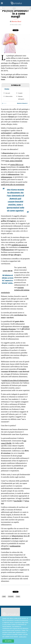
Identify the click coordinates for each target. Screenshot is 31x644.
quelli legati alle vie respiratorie (13, 184)
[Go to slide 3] (5, 103)
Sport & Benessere (8, 18)
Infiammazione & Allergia (9, 11)
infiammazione (6, 177)
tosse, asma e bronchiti (14, 161)
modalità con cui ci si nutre (14, 246)
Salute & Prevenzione (8, 8)
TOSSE (18, 597)
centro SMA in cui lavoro (12, 166)
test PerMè (18, 501)
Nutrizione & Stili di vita (8, 14)
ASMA (4, 597)
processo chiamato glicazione (15, 328)
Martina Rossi (16, 21)
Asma (7, 89)
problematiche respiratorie (11, 547)
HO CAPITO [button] (8, 641)
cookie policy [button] (23, 637)
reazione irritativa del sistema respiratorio (15, 290)
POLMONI (11, 597)
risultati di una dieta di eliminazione (15, 380)
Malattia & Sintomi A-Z (22, 103)
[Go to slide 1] (2, 103)
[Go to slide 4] (6, 103)
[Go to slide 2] (4, 103)
